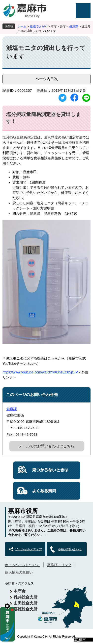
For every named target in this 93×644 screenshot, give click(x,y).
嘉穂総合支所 (26, 609)
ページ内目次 (47, 79)
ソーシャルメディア (29, 549)
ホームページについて (22, 565)
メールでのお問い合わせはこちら (46, 446)
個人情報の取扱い (19, 572)
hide (7, 606)
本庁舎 (20, 591)
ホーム (22, 26)
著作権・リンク (59, 565)
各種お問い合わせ (70, 549)
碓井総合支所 (26, 597)
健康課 (74, 26)
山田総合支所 (26, 603)
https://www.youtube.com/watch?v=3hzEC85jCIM (40, 372)
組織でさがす (39, 26)
